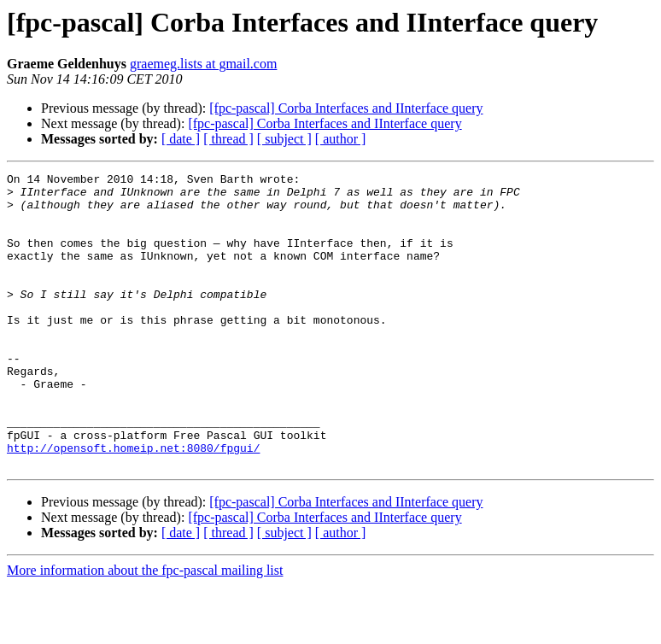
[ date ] (181, 139)
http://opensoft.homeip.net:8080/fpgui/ (133, 504)
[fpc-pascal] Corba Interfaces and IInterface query (346, 108)
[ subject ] (284, 139)
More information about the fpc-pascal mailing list (145, 629)
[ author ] (341, 139)
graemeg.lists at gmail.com (203, 64)
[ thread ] (228, 139)
